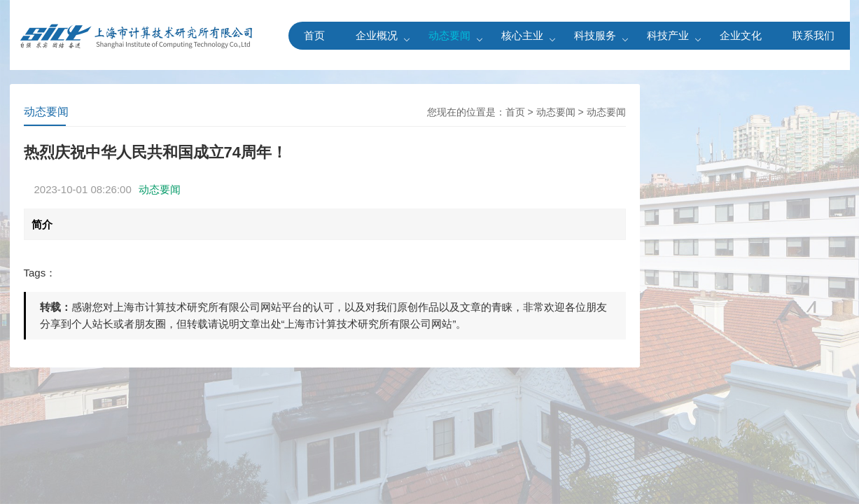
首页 (314, 35)
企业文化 (741, 35)
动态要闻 (449, 35)
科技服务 (595, 35)
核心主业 (522, 35)
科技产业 (668, 35)
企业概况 (377, 35)
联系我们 (813, 35)
